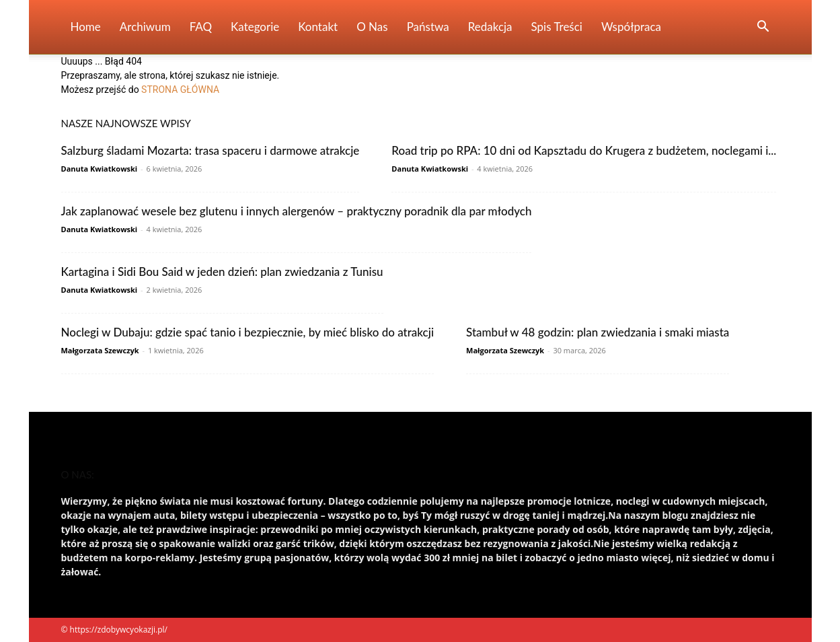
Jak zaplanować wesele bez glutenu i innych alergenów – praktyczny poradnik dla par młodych (297, 211)
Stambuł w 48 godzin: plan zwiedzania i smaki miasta (598, 332)
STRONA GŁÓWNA (180, 90)
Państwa (428, 27)
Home (86, 27)
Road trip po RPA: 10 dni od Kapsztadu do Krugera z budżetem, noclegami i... (584, 150)
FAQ (201, 27)
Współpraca (631, 27)
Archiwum (145, 27)
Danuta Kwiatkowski (100, 169)
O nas (372, 27)
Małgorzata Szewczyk (100, 350)
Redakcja (490, 27)
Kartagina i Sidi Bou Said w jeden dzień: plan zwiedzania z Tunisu (222, 272)
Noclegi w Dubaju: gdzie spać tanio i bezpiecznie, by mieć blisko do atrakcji (248, 332)
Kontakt (318, 27)
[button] (763, 28)
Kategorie (255, 27)
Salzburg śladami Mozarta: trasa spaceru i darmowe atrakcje (211, 150)
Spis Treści (557, 27)
